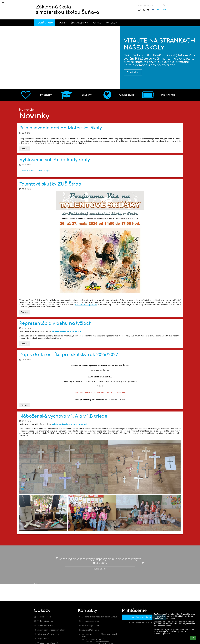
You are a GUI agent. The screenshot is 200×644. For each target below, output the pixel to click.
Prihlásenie (162, 9)
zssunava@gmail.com (90, 621)
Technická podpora (45, 621)
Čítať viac (134, 72)
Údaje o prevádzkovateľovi (48, 634)
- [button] (144, 10)
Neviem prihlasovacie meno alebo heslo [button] (144, 623)
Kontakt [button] (97, 23)
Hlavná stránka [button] (45, 23)
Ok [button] (193, 638)
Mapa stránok (43, 639)
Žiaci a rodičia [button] (80, 23)
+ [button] (140, 10)
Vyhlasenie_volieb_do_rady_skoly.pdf (35, 170)
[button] (153, 9)
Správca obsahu (44, 617)
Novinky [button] (62, 23)
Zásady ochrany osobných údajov (51, 630)
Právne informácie (45, 626)
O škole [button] (112, 23)
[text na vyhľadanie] (152, 5)
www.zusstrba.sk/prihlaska (86, 304)
